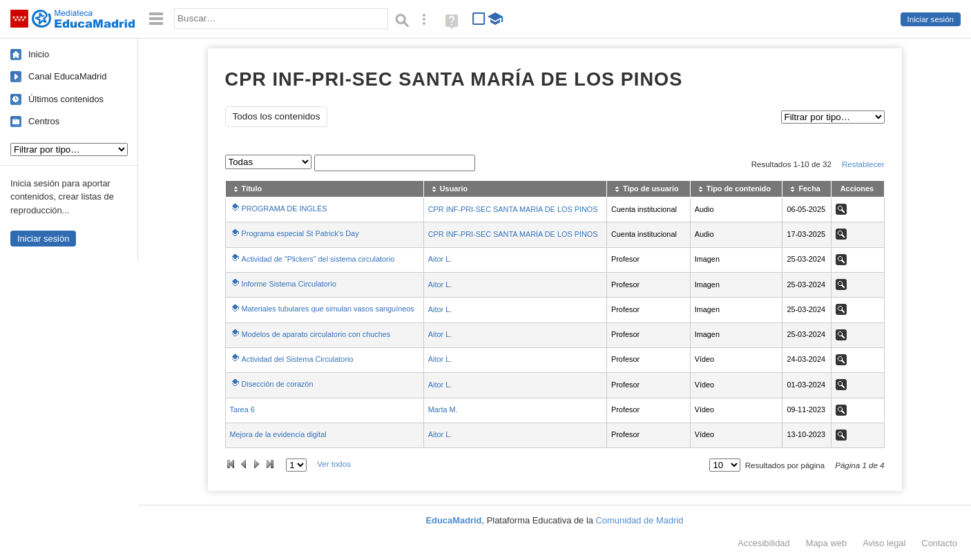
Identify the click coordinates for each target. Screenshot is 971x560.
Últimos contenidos (66, 99)
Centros (44, 121)
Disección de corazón (278, 384)
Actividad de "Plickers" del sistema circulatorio (318, 259)
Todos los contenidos (277, 116)
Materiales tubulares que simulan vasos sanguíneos (328, 309)
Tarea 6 (242, 409)
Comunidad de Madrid (640, 520)
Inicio (39, 54)
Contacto (939, 543)
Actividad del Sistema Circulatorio (298, 359)
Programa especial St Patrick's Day (300, 233)
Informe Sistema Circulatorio (289, 284)
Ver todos (334, 464)
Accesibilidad (763, 543)
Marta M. (443, 409)
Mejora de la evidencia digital (278, 434)
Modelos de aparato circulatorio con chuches (316, 334)
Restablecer (863, 164)
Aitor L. (440, 259)
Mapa (827, 543)
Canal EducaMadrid (67, 76)
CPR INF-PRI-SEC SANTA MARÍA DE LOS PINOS (513, 209)
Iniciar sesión (931, 19)
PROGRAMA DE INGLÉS (285, 209)
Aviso (884, 543)
